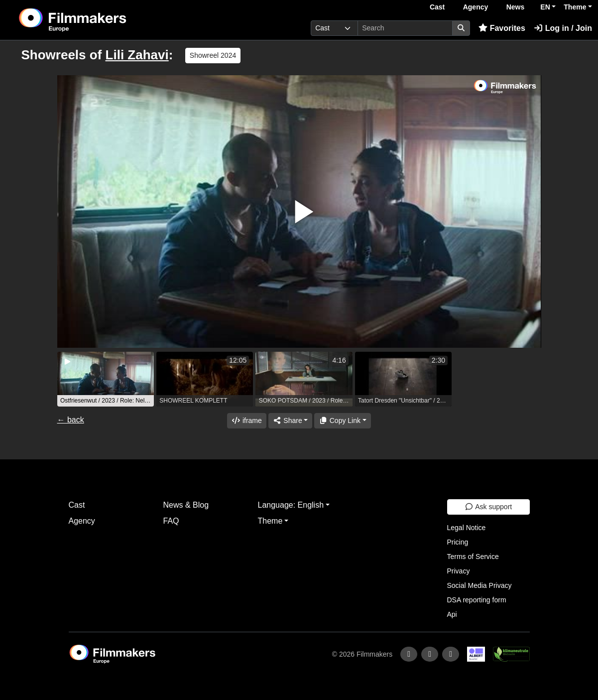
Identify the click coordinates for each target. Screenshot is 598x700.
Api (452, 614)
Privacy (459, 571)
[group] (106, 379)
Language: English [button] (291, 505)
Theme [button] (575, 7)
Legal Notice (467, 528)
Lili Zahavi (137, 55)
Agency (476, 7)
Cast (437, 7)
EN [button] (545, 7)
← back (71, 420)
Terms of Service (473, 557)
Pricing (458, 542)
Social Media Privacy (479, 585)
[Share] (290, 421)
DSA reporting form (477, 600)
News (516, 7)
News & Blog (186, 505)
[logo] (97, 20)
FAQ (171, 521)
